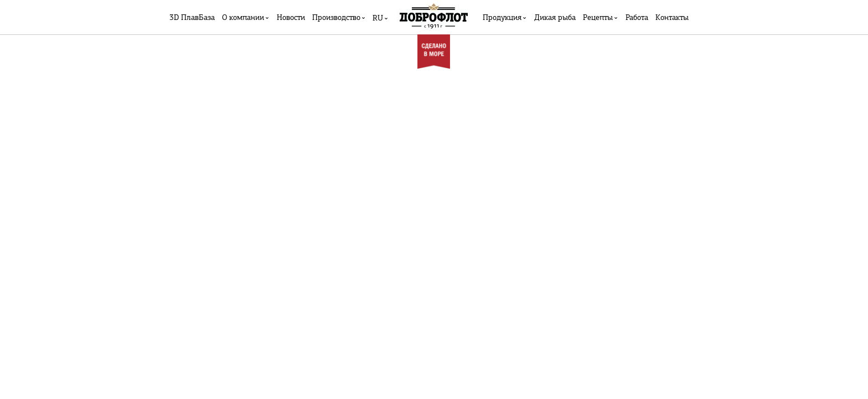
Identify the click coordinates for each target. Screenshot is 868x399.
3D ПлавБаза (192, 18)
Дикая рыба (555, 18)
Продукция (502, 18)
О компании (243, 18)
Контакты (672, 18)
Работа (637, 18)
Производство (336, 18)
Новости (291, 18)
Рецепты (598, 18)
